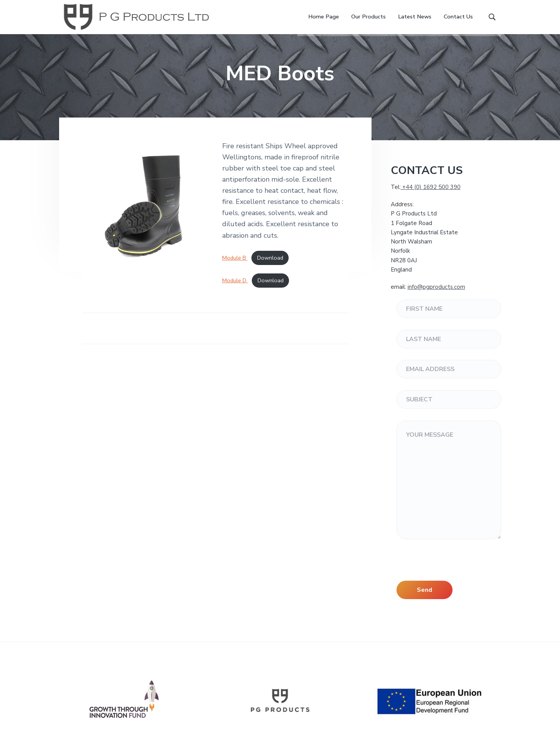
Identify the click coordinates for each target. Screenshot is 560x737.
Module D (235, 289)
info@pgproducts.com (436, 296)
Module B (235, 267)
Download (270, 267)
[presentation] (455, 575)
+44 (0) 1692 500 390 (431, 196)
